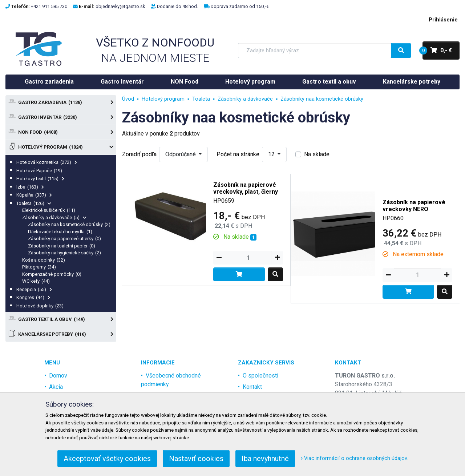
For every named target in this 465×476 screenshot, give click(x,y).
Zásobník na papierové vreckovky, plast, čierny (246, 188)
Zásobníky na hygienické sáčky (64, 253)
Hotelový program (250, 82)
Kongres (33, 297)
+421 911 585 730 (49, 6)
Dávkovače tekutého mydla (60, 232)
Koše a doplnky (44, 260)
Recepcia (34, 289)
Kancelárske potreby (412, 82)
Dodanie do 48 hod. (177, 6)
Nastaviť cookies (196, 459)
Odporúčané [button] (181, 154)
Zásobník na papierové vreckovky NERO (414, 206)
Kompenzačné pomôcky (52, 274)
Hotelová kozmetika (47, 162)
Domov (58, 376)
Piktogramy (39, 267)
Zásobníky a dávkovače (54, 217)
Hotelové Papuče (39, 171)
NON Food (185, 82)
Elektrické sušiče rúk (49, 210)
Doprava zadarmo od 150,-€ (240, 6)
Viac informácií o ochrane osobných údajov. (354, 458)
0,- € (437, 51)
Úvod (128, 99)
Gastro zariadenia (49, 82)
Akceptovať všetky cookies (107, 459)
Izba (30, 187)
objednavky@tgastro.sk (120, 6)
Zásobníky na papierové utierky (64, 239)
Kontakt (252, 387)
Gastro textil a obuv (329, 82)
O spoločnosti (260, 376)
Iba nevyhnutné (265, 459)
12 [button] (272, 154)
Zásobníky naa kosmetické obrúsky (69, 224)
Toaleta (34, 203)
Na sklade (317, 154)
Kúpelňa (34, 195)
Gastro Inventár (122, 82)
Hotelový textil (40, 179)
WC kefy (36, 281)
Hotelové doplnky (40, 306)
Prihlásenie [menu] (443, 20)
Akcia (56, 387)
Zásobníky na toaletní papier (62, 246)
